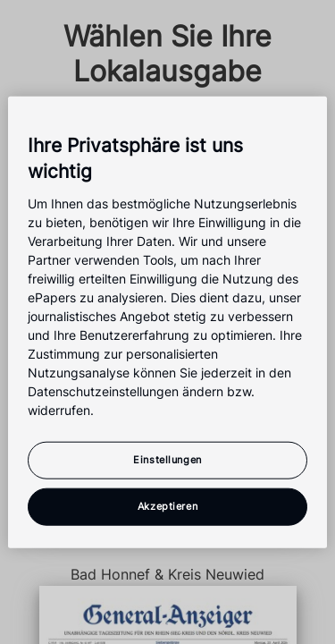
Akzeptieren (167, 505)
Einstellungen (167, 459)
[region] (167, 322)
